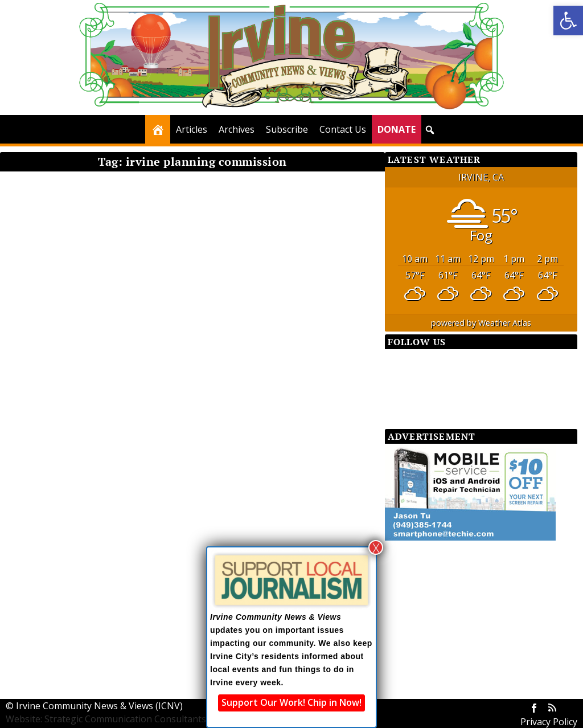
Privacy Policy (549, 722)
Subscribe (287, 129)
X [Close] (376, 547)
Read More (44, 396)
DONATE (397, 129)
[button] (568, 21)
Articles (192, 129)
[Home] (158, 129)
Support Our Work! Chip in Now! (291, 702)
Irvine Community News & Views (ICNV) (99, 706)
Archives (237, 129)
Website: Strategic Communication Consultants (106, 719)
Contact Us (343, 129)
